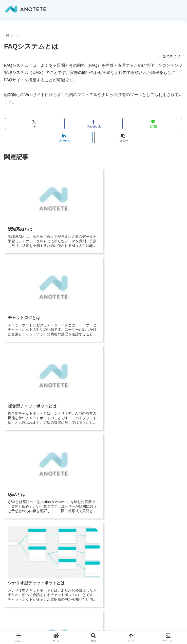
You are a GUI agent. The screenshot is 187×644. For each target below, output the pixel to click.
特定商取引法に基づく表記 (32, 572)
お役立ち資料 (20, 559)
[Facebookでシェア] (93, 124)
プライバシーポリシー (29, 502)
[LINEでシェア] (153, 124)
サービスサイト (24, 534)
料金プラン (20, 540)
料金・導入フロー (25, 598)
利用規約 (19, 565)
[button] (123, 138)
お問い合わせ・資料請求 (30, 547)
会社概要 (17, 496)
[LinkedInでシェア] (64, 138)
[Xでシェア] (34, 124)
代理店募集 (20, 553)
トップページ (22, 489)
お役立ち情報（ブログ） (29, 508)
